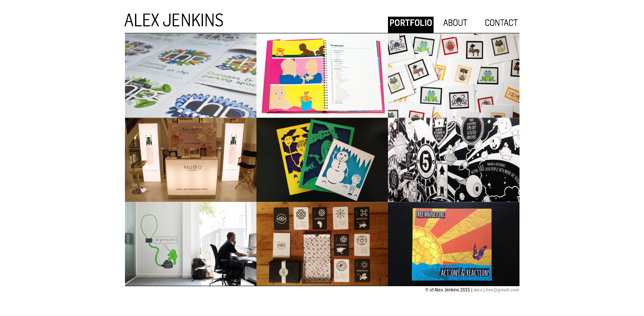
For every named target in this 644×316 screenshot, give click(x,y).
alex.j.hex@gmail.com (496, 290)
